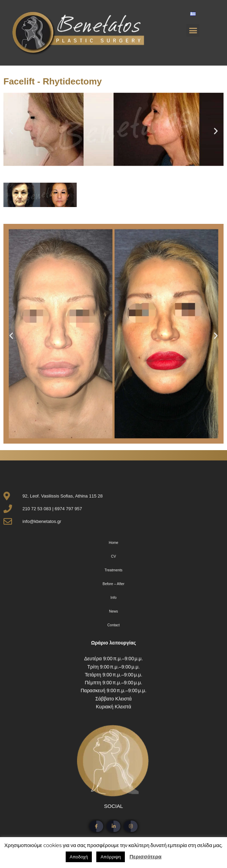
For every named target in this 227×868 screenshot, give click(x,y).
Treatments (113, 570)
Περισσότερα (145, 857)
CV (113, 556)
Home (113, 543)
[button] (193, 31)
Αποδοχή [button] (79, 857)
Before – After (113, 584)
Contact (113, 625)
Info (113, 598)
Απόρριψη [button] (111, 857)
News (113, 611)
